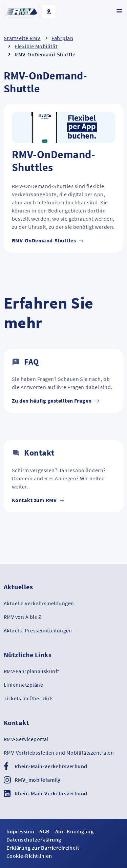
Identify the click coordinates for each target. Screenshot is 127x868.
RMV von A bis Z (23, 617)
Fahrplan (62, 38)
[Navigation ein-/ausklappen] (119, 11)
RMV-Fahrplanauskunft (31, 671)
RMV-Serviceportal (26, 739)
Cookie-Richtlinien (29, 856)
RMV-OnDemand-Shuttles (48, 240)
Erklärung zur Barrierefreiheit (43, 848)
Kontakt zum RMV (38, 500)
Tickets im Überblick (28, 698)
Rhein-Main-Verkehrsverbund (51, 766)
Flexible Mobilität (36, 46)
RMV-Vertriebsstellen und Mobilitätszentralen (59, 753)
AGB (44, 831)
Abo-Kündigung (74, 831)
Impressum (20, 831)
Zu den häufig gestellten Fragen (56, 401)
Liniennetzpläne (23, 685)
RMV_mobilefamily (38, 780)
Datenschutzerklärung (34, 839)
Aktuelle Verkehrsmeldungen (39, 603)
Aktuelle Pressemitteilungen (38, 630)
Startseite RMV (22, 38)
